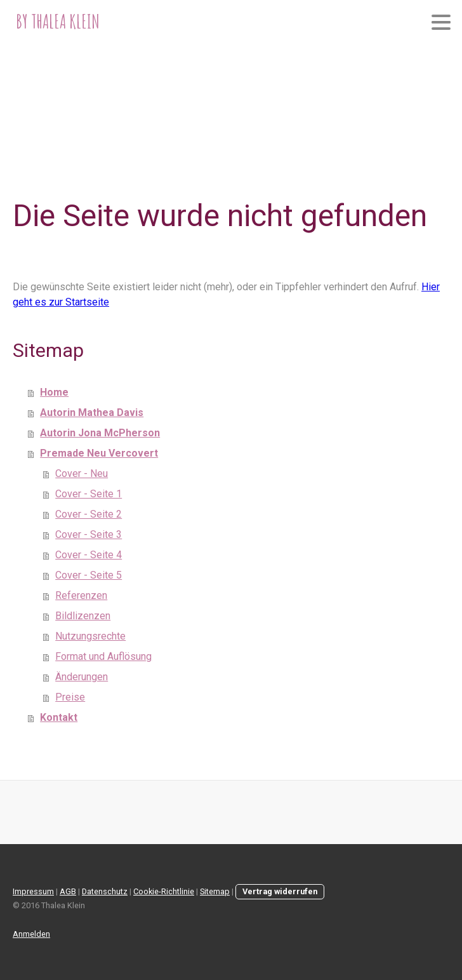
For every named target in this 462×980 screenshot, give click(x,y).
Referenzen (81, 595)
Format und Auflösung (103, 656)
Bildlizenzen (83, 616)
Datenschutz (105, 891)
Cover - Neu (82, 473)
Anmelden (31, 934)
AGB (68, 891)
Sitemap (215, 891)
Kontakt (59, 717)
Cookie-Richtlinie (164, 891)
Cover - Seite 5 (89, 575)
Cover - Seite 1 (89, 494)
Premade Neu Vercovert (99, 453)
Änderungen (82, 677)
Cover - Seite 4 (89, 555)
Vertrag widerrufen (280, 891)
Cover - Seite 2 (89, 514)
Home (54, 392)
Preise (70, 697)
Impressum (33, 891)
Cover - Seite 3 (89, 534)
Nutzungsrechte (90, 636)
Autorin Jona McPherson (100, 433)
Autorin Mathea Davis (92, 413)
